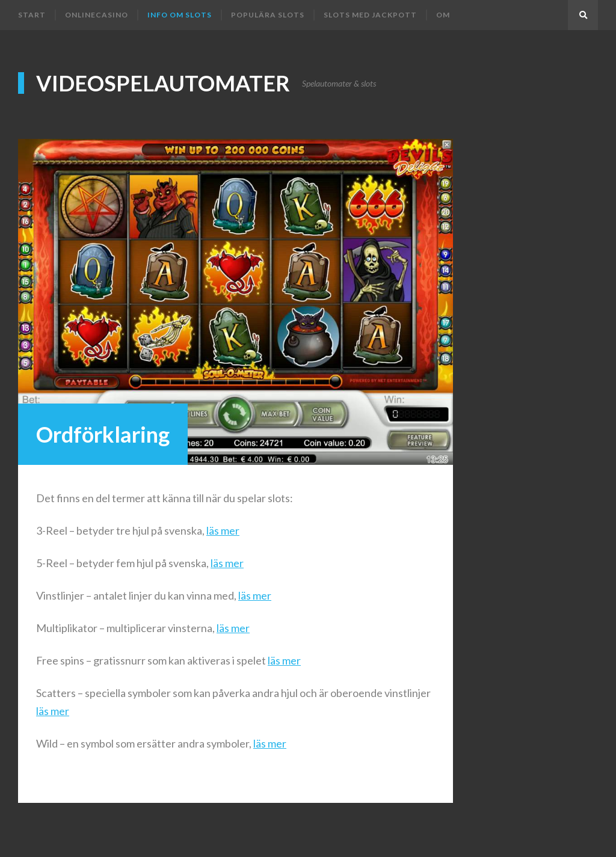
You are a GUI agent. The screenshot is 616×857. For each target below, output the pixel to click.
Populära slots (268, 15)
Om (443, 15)
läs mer (223, 530)
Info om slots (180, 15)
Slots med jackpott (370, 15)
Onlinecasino (97, 15)
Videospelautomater (163, 83)
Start (32, 15)
